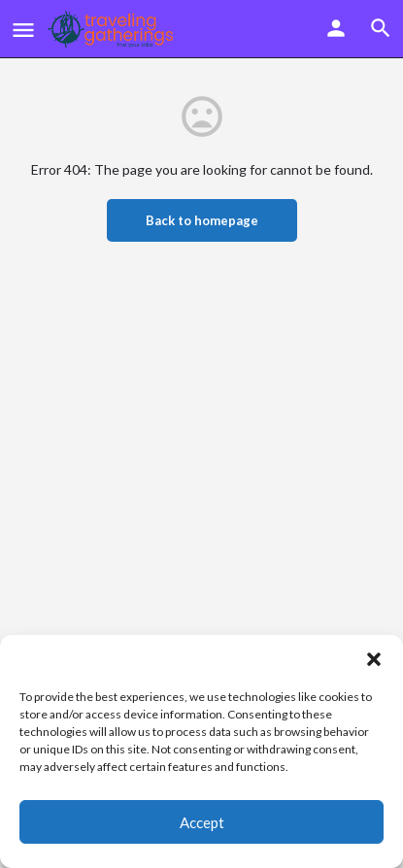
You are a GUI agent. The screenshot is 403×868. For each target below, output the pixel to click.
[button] (374, 659)
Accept (202, 822)
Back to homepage (202, 220)
